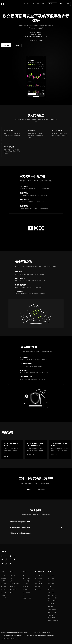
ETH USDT (51, 584)
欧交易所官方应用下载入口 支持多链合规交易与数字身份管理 (40, 636)
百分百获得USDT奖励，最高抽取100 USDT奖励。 (36, 36)
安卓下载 (17, 45)
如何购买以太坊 (52, 615)
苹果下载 (6, 45)
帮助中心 (26, 589)
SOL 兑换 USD (39, 584)
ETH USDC (51, 578)
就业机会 (4, 578)
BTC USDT (51, 581)
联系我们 (4, 581)
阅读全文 (7, 456)
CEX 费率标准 (27, 581)
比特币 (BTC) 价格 (53, 595)
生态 (24, 4)
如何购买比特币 (52, 612)
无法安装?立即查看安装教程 (36, 40)
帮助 (43, 4)
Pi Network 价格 (52, 601)
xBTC (12, 592)
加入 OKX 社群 (27, 598)
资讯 (38, 4)
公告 (24, 595)
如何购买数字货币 (53, 609)
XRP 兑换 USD (39, 587)
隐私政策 (4, 587)
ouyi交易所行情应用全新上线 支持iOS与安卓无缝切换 (14, 636)
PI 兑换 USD (38, 589)
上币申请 (26, 584)
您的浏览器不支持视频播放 (36, 77)
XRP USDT (51, 592)
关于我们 (4, 575)
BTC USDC (51, 575)
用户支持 (26, 587)
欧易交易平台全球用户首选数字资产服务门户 (12, 639)
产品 (28, 4)
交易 (11, 581)
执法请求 (4, 595)
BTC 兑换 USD (39, 575)
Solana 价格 (51, 604)
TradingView (13, 589)
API (24, 575)
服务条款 (4, 584)
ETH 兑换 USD (39, 578)
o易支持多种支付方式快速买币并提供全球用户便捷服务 (18, 633)
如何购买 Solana (52, 618)
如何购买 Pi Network (53, 621)
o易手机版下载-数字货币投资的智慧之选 (41, 633)
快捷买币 (12, 575)
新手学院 (12, 587)
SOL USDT (51, 589)
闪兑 (11, 578)
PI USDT (50, 587)
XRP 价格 (51, 606)
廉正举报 (4, 592)
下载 (68, 4)
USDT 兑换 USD (39, 581)
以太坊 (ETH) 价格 (53, 598)
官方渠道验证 (27, 592)
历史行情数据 (27, 578)
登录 (61, 4)
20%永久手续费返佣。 (36, 34)
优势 (33, 4)
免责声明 (4, 589)
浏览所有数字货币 (15, 584)
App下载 (4, 598)
